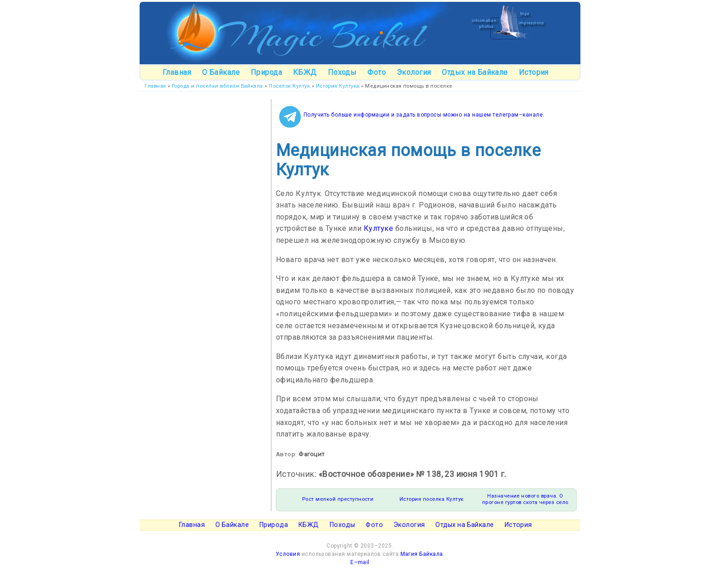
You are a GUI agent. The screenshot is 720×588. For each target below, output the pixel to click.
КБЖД (305, 72)
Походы (342, 72)
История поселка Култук (432, 499)
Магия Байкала (422, 554)
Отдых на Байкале (475, 72)
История (534, 72)
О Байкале (221, 72)
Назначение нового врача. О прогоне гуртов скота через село (525, 499)
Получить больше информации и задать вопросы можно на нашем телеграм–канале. (424, 115)
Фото (377, 72)
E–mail (360, 562)
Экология (414, 72)
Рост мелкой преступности (338, 499)
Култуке (378, 228)
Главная (177, 72)
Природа (266, 72)
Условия (288, 554)
